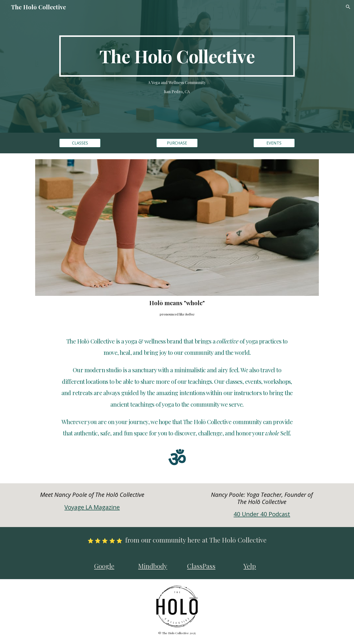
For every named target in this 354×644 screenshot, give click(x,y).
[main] (177, 56)
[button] (348, 7)
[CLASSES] (80, 143)
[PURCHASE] (177, 143)
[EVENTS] (274, 143)
